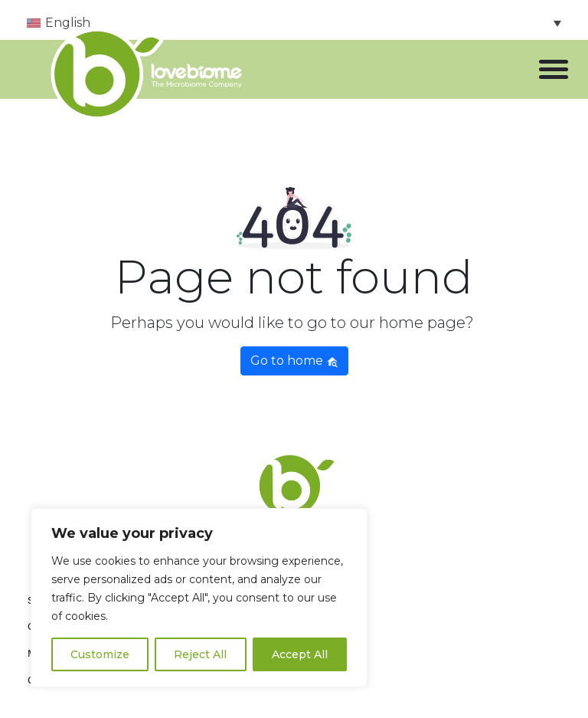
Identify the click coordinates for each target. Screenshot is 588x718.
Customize (100, 654)
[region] (199, 598)
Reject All (200, 654)
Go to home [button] (294, 361)
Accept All (300, 654)
